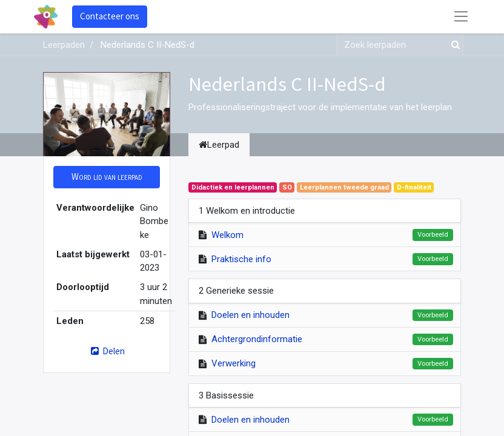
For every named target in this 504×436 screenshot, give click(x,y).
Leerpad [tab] (219, 145)
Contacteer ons (110, 16)
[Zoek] (453, 45)
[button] (107, 177)
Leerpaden (64, 45)
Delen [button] (106, 351)
